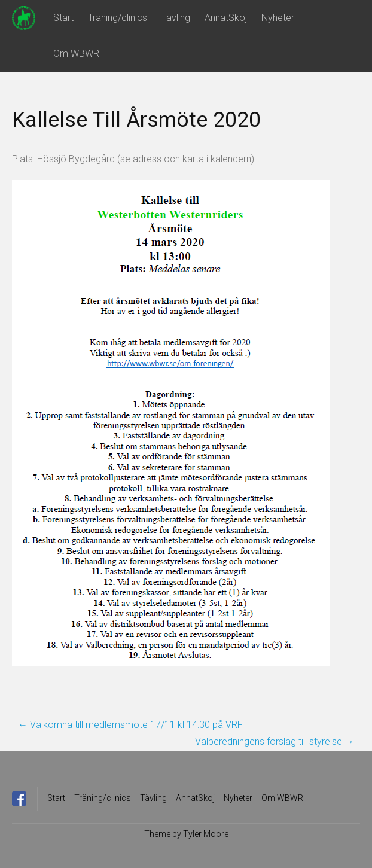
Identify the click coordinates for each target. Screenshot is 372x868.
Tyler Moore (206, 834)
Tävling (176, 18)
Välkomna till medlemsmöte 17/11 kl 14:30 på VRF (130, 725)
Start (63, 18)
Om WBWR (76, 54)
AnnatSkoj (226, 18)
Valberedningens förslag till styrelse (275, 741)
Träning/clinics (118, 18)
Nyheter (278, 18)
